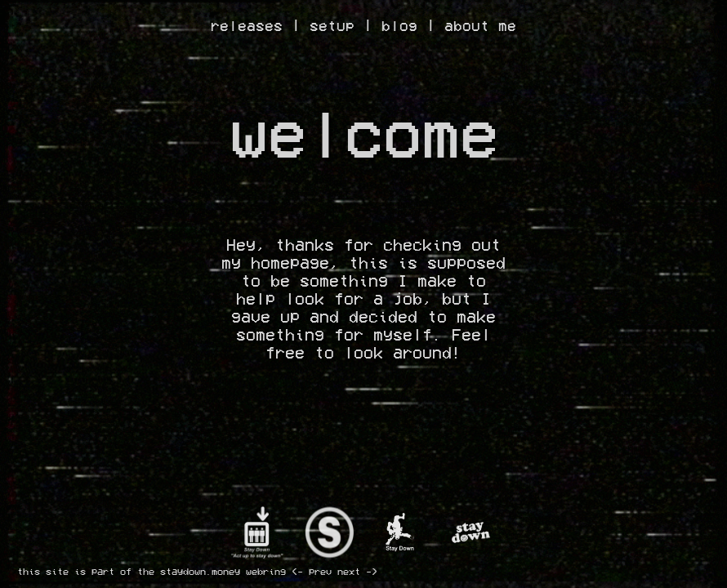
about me (480, 26)
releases (247, 26)
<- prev (312, 572)
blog (399, 26)
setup (332, 26)
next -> (357, 572)
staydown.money (200, 572)
